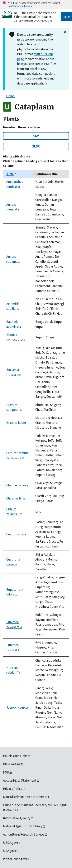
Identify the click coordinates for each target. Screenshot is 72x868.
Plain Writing (12, 764)
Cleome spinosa (17, 485)
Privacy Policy (13, 789)
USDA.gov (10, 843)
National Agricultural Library (23, 826)
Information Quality (17, 818)
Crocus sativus (16, 534)
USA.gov (9, 851)
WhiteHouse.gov (14, 859)
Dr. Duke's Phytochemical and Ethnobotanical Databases (35, 15)
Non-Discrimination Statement (24, 797)
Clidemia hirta (16, 498)
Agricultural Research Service (24, 834)
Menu (67, 17)
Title (12, 174)
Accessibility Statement (20, 780)
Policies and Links (15, 756)
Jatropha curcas (17, 707)
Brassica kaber (16, 423)
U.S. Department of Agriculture (33, 21)
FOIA (6, 772)
